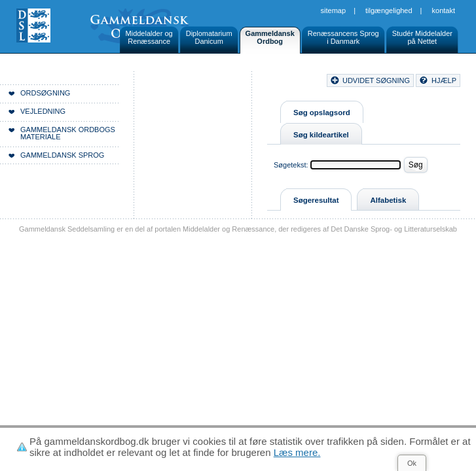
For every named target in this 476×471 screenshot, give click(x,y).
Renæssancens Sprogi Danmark (343, 37)
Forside (201, 82)
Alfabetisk (388, 200)
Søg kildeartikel (321, 135)
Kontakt (444, 10)
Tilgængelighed (389, 10)
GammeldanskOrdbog (270, 37)
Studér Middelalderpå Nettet (422, 37)
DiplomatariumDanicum (209, 37)
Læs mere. (297, 452)
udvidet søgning (376, 80)
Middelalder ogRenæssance (149, 37)
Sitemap (334, 10)
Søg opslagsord (322, 113)
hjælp (444, 80)
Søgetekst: (291, 165)
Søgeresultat (316, 200)
